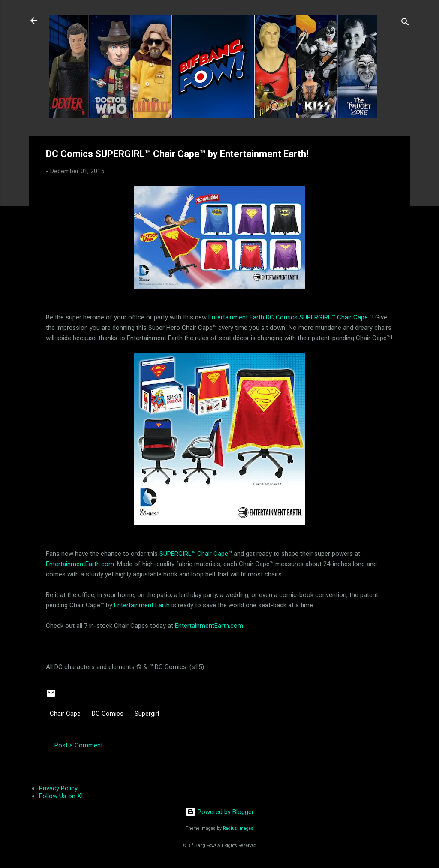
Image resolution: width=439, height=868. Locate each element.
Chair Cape (65, 714)
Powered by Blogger (220, 812)
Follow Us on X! (61, 796)
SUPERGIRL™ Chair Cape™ (196, 554)
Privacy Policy (58, 788)
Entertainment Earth (142, 605)
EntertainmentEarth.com (80, 564)
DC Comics (108, 714)
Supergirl (147, 714)
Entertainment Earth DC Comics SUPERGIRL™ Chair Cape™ (290, 317)
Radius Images (238, 828)
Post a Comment (79, 745)
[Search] (405, 23)
